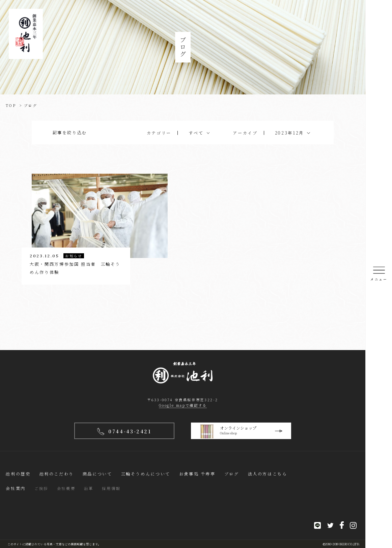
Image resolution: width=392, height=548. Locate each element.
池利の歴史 (18, 474)
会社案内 (16, 488)
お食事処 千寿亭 (197, 474)
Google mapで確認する (183, 405)
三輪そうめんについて (146, 474)
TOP (11, 105)
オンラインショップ (245, 431)
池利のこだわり (57, 474)
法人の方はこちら (268, 474)
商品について (97, 474)
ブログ (232, 474)
